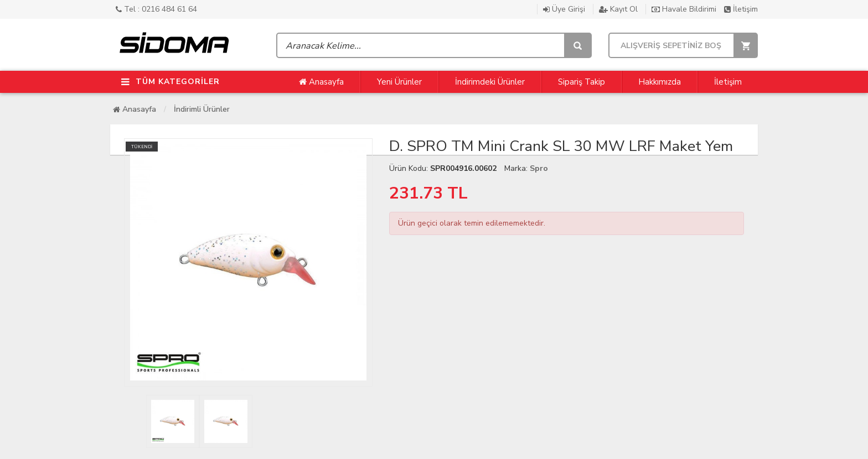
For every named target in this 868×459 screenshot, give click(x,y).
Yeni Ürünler (399, 82)
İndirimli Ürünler (202, 109)
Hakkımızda (660, 82)
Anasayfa (321, 82)
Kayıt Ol (619, 9)
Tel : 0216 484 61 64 (156, 9)
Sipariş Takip (582, 82)
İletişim (741, 9)
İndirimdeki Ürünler (490, 82)
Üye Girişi (565, 9)
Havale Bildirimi (685, 9)
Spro (539, 168)
